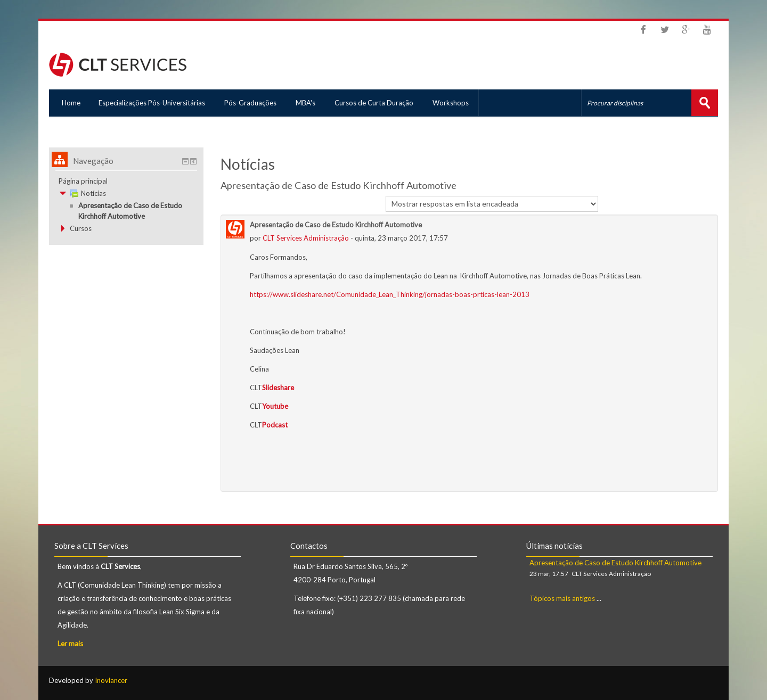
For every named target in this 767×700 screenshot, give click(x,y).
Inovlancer (111, 680)
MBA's (308, 103)
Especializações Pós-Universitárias (152, 103)
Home (69, 103)
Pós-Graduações (252, 103)
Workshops (455, 103)
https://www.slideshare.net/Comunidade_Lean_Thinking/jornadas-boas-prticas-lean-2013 (390, 294)
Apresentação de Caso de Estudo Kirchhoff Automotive (615, 562)
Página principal (83, 180)
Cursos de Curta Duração (378, 103)
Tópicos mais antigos (562, 598)
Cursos (81, 228)
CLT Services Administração (306, 237)
